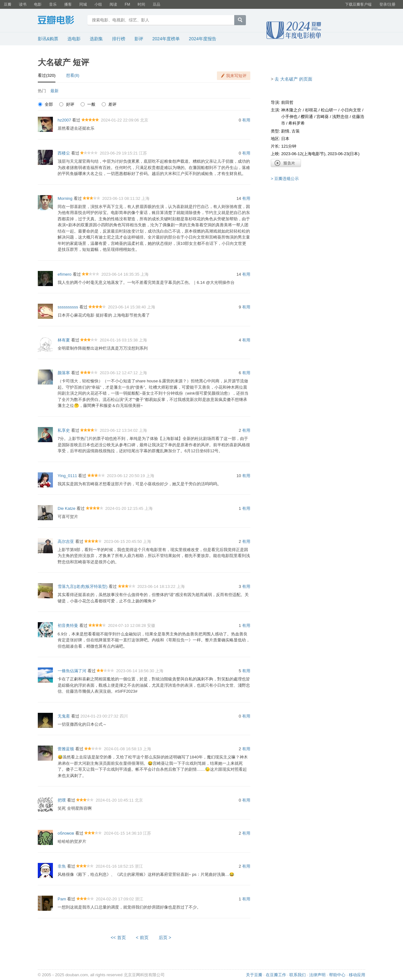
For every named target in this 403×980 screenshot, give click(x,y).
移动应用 (357, 975)
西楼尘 (64, 153)
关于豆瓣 (254, 975)
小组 (98, 4)
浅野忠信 (340, 117)
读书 (23, 4)
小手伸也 (289, 117)
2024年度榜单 (166, 39)
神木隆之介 (291, 110)
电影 (38, 4)
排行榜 (119, 39)
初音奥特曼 (68, 625)
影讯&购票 (48, 39)
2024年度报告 (203, 39)
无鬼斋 (64, 716)
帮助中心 (337, 975)
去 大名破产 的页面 (293, 79)
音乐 (53, 4)
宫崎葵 (323, 117)
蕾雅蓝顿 (66, 749)
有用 (246, 120)
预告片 (286, 163)
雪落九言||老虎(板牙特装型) (82, 586)
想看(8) (73, 75)
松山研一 (329, 110)
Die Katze (66, 508)
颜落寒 (64, 373)
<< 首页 (118, 938)
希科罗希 (297, 123)
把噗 (62, 800)
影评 (139, 39)
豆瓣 (8, 4)
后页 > (165, 938)
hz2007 (64, 120)
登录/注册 (387, 4)
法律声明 (317, 975)
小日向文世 (351, 110)
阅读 (113, 4)
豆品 (156, 4)
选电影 (74, 39)
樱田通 (307, 117)
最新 (54, 91)
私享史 (64, 430)
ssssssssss (68, 307)
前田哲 (287, 102)
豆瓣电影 (61, 21)
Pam (62, 899)
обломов (66, 833)
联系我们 (298, 975)
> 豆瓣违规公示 (285, 179)
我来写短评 (236, 76)
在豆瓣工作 (276, 975)
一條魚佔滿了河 (72, 671)
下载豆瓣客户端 (358, 4)
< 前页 (142, 938)
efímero (65, 274)
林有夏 (64, 340)
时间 (141, 4)
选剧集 (96, 39)
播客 (68, 4)
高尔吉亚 (66, 541)
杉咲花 (311, 110)
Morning (65, 198)
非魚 (62, 866)
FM (127, 4)
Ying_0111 (67, 476)
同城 (83, 4)
